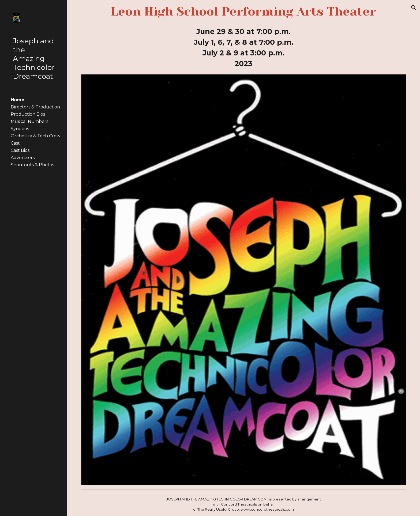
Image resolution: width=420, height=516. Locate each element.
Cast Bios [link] (20, 150)
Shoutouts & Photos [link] (32, 165)
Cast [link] (15, 143)
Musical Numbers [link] (29, 121)
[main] (244, 12)
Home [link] (18, 100)
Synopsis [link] (20, 129)
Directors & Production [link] (35, 107)
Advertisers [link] (23, 158)
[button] (414, 7)
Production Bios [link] (28, 114)
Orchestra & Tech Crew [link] (35, 136)
